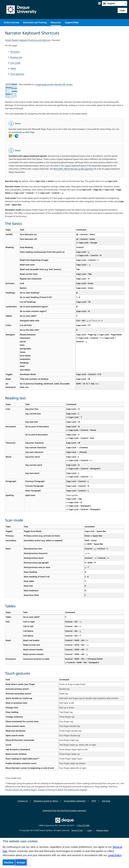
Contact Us (23, 801)
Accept (21, 862)
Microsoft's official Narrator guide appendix (74, 169)
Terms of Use (77, 830)
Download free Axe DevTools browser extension (64, 810)
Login (122, 10)
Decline (9, 862)
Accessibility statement (75, 801)
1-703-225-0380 (83, 825)
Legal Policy (115, 855)
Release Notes (102, 830)
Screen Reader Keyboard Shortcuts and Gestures (28, 40)
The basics (15, 52)
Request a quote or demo (46, 801)
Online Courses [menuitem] (12, 22)
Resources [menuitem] (56, 22)
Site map (106, 801)
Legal (90, 830)
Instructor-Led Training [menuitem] (35, 22)
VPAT (94, 801)
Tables (13, 68)
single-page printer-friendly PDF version (54, 84)
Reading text (16, 57)
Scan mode (15, 63)
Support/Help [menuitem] (72, 22)
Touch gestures (17, 74)
